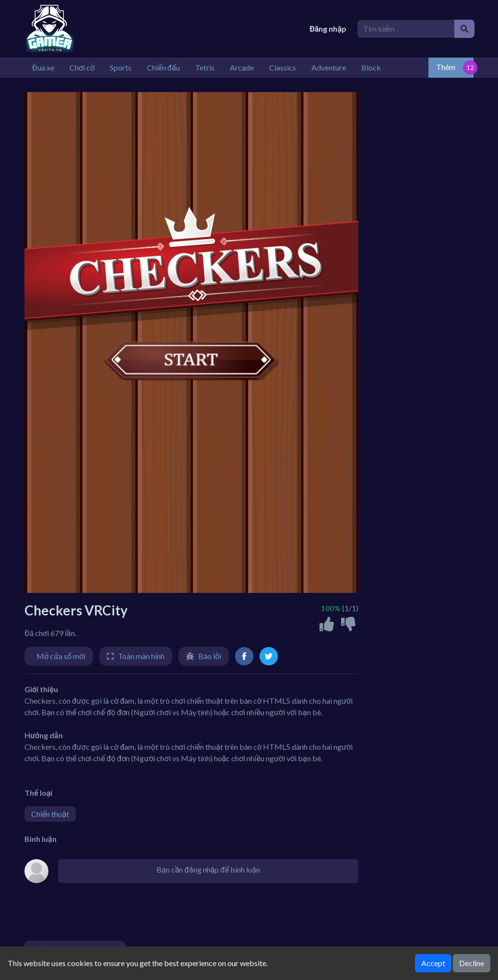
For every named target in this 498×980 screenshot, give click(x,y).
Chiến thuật (50, 814)
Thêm (446, 67)
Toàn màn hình (141, 656)
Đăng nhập (328, 29)
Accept (433, 963)
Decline (472, 963)
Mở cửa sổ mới (61, 656)
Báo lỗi (210, 656)
